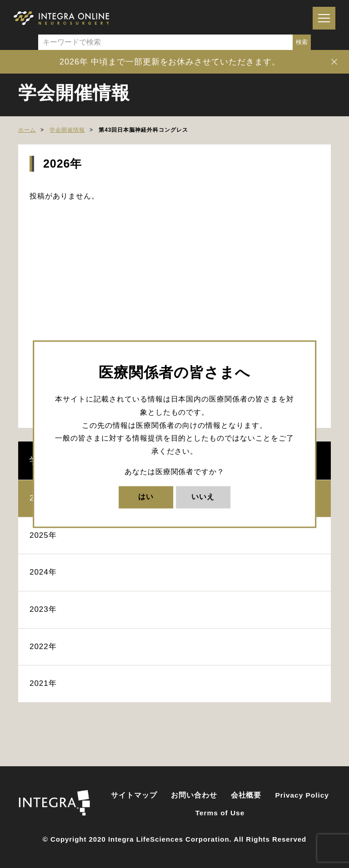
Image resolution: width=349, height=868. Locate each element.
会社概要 (246, 795)
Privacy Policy (302, 795)
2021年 (43, 683)
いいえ (203, 497)
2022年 (43, 647)
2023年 (43, 609)
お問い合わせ (194, 795)
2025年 (43, 535)
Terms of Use (220, 813)
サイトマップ (134, 795)
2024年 (43, 572)
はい (146, 497)
